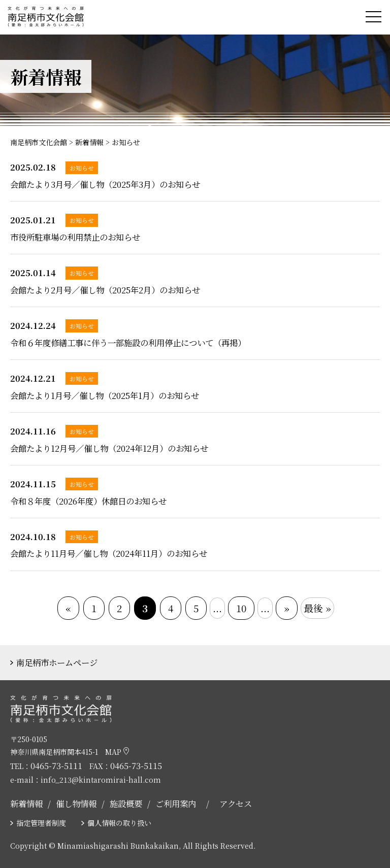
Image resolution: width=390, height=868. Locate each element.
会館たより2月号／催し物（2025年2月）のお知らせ (105, 290)
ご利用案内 (176, 804)
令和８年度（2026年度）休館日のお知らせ (88, 501)
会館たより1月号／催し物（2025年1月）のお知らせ (105, 395)
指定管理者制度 (41, 823)
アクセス (236, 804)
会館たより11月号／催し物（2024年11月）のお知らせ (109, 553)
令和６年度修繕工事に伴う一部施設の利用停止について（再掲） (128, 343)
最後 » (317, 608)
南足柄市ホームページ (57, 662)
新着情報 (26, 804)
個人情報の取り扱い (119, 823)
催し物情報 (76, 804)
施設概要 (126, 804)
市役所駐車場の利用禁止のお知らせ (75, 237)
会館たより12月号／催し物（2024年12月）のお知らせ (109, 448)
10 (241, 608)
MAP (117, 752)
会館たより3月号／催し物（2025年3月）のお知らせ (105, 184)
